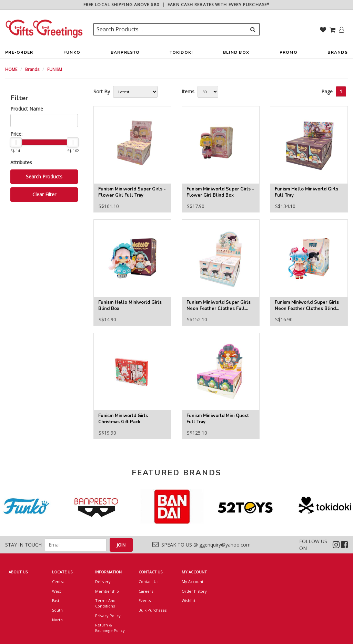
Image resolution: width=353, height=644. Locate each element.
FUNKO (72, 54)
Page (327, 91)
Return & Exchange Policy (110, 628)
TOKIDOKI (181, 54)
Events (145, 600)
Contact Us (148, 581)
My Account (193, 581)
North (57, 620)
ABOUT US (18, 572)
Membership (107, 591)
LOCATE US (62, 572)
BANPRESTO (125, 54)
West (57, 591)
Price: (16, 134)
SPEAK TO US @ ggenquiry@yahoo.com (201, 545)
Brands (32, 69)
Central (59, 581)
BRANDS (338, 54)
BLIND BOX (236, 52)
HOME (11, 69)
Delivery (103, 581)
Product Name (27, 109)
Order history (194, 591)
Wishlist (189, 600)
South (57, 610)
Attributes (21, 162)
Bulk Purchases (153, 610)
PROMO (289, 52)
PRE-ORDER (19, 54)
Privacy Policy (108, 616)
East (56, 600)
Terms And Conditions (105, 603)
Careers (146, 591)
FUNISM (55, 69)
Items (188, 91)
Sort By (102, 91)
